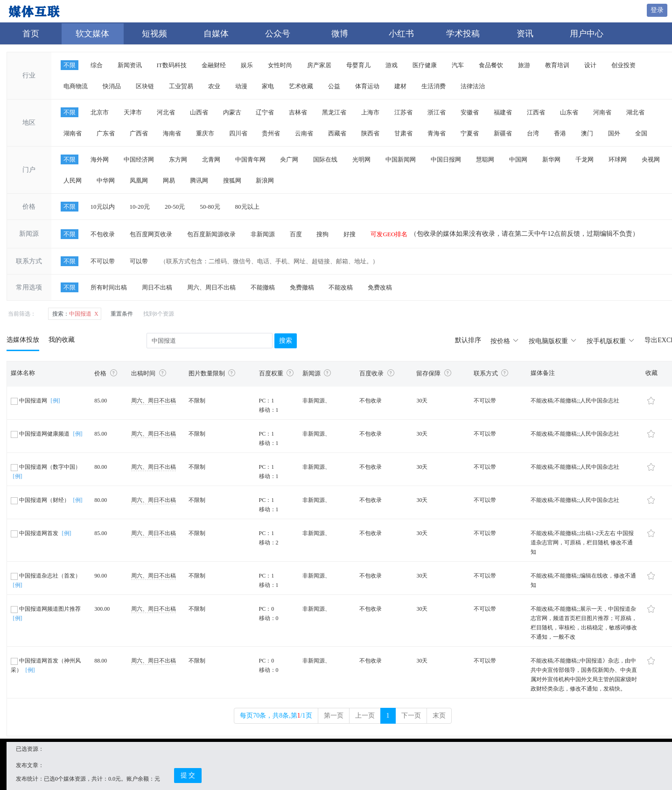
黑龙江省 (334, 112)
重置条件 (122, 314)
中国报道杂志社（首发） (46, 576)
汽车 (458, 65)
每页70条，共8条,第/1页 (276, 716)
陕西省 (370, 133)
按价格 (505, 341)
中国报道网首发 (35, 533)
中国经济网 (139, 159)
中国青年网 (250, 159)
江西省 (536, 112)
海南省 (172, 133)
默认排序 (468, 340)
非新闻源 (263, 234)
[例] (56, 401)
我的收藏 (62, 340)
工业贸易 (181, 86)
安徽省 (470, 112)
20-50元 (175, 207)
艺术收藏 (301, 86)
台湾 (533, 133)
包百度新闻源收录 (211, 234)
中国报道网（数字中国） (46, 467)
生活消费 (434, 86)
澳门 (587, 133)
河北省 (166, 112)
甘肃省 (403, 133)
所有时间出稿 (109, 287)
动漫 (241, 86)
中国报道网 (30, 401)
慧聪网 (485, 159)
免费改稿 (380, 287)
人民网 (73, 180)
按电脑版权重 (553, 341)
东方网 (178, 159)
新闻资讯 (130, 65)
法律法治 (473, 86)
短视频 (154, 34)
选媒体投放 (23, 340)
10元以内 (103, 207)
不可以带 (103, 261)
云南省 (304, 133)
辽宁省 (265, 112)
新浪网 (265, 180)
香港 (560, 133)
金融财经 (214, 65)
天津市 (133, 112)
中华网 (106, 180)
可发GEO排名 (389, 234)
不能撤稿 (263, 287)
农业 (214, 86)
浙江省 (437, 112)
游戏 (392, 65)
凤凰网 (139, 180)
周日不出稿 (157, 287)
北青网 (211, 159)
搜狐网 (232, 180)
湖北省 (635, 112)
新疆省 (503, 133)
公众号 (278, 34)
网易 (169, 180)
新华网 (551, 159)
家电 (268, 86)
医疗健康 (425, 65)
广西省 (139, 133)
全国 (641, 133)
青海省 (437, 133)
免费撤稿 (302, 287)
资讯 (525, 34)
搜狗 (322, 234)
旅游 (524, 65)
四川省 (238, 133)
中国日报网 (446, 159)
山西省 (199, 112)
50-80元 (210, 207)
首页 (31, 34)
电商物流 (76, 86)
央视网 (651, 159)
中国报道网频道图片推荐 (46, 609)
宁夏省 (470, 133)
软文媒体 (92, 34)
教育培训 (557, 65)
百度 (296, 234)
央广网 (289, 159)
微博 (340, 34)
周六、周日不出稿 (211, 287)
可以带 (139, 261)
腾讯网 (199, 180)
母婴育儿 (358, 65)
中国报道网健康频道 (41, 434)
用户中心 (587, 34)
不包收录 (103, 234)
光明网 (361, 159)
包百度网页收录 (151, 234)
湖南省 (73, 133)
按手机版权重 (611, 341)
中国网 (518, 159)
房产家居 (319, 65)
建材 (400, 86)
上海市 (370, 112)
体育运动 (367, 86)
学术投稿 (463, 34)
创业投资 (623, 65)
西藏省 (337, 133)
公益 (334, 86)
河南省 (602, 112)
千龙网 (584, 159)
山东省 (569, 112)
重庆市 (205, 133)
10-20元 (140, 207)
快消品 (112, 86)
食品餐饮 (491, 65)
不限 (70, 65)
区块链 (145, 86)
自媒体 (216, 34)
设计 (590, 65)
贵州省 (271, 133)
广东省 (106, 133)
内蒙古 (232, 112)
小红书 (401, 34)
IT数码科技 (172, 65)
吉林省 (298, 112)
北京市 (100, 112)
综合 (97, 65)
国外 (614, 133)
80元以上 (247, 207)
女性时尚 (280, 65)
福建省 (503, 112)
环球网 (618, 159)
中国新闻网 (401, 159)
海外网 (100, 159)
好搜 (350, 234)
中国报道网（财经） (41, 500)
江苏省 (403, 112)
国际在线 (325, 159)
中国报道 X (75, 314)
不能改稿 (341, 287)
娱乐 (247, 65)
